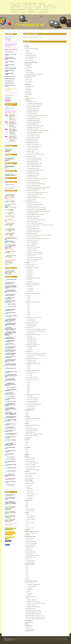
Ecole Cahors (30, 489)
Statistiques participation (31, 608)
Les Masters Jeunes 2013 (31, 562)
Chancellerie (28, 417)
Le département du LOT (30, 631)
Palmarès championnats (32, 600)
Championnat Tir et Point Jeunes (34, 180)
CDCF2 (29, 300)
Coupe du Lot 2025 (31, 333)
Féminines (27, 456)
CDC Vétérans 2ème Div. (32, 340)
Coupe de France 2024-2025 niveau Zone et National (37, 353)
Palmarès (28, 598)
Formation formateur (30, 478)
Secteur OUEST (29, 79)
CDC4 (29, 314)
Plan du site (15, 639)
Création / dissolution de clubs (32, 533)
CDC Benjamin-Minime (32, 346)
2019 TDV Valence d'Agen (31, 545)
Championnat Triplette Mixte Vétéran (34, 158)
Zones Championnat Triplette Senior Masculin (36, 204)
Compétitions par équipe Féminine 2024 (34, 364)
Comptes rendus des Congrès (32, 57)
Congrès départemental (29, 410)
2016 (27, 579)
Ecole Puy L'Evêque (31, 494)
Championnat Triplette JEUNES (33, 108)
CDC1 (29, 309)
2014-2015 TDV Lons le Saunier (32, 555)
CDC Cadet (30, 348)
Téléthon (27, 624)
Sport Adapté (28, 439)
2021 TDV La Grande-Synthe (32, 543)
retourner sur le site (38, 37)
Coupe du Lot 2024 (31, 357)
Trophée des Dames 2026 (31, 458)
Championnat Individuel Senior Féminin (35, 163)
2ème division (30, 271)
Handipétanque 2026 (30, 86)
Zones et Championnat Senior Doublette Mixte (36, 215)
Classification (29, 71)
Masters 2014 (29, 559)
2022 (27, 446)
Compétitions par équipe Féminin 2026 (33, 278)
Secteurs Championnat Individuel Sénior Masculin (37, 189)
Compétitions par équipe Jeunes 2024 (33, 370)
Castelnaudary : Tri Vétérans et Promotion (35, 254)
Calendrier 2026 (28, 84)
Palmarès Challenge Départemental (34, 607)
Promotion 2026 (29, 93)
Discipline (27, 454)
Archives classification (31, 72)
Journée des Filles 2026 (31, 459)
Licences (28, 69)
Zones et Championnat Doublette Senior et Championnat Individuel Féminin (41, 225)
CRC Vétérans (30, 336)
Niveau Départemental (32, 324)
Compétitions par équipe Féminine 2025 (34, 293)
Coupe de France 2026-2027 (32, 264)
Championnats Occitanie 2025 (32, 191)
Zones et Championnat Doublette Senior (35, 165)
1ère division (30, 269)
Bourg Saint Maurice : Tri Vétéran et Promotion (36, 155)
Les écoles (28, 487)
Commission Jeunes (30, 483)
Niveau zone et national (32, 362)
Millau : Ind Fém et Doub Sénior (34, 144)
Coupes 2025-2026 (30, 328)
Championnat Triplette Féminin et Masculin (35, 126)
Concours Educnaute (30, 482)
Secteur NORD (29, 81)
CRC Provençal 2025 (32, 319)
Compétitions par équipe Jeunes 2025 (33, 345)
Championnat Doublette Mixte (33, 124)
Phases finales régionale (32, 377)
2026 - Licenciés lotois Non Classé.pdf (13, 139)
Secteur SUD (29, 78)
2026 (27, 449)
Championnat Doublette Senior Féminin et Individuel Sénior (38, 131)
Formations (27, 471)
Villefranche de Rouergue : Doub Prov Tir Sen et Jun (37, 197)
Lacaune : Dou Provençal (32, 242)
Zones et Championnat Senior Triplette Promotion (36, 184)
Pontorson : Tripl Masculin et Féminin (35, 146)
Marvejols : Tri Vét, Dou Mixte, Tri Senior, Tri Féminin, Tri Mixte (39, 235)
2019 (27, 574)
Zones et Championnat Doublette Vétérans (35, 105)
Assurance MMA (29, 67)
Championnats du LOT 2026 (32, 102)
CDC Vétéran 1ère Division (33, 398)
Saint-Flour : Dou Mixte (32, 249)
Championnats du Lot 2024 (31, 201)
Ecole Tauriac (30, 492)
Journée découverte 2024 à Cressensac (33, 466)
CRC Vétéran (30, 396)
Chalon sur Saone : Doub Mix (33, 148)
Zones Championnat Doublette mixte (34, 186)
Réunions (30, 591)
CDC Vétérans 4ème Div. (32, 343)
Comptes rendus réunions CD (32, 55)
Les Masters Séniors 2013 (31, 561)
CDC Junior (30, 350)
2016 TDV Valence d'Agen (31, 552)
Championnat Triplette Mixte (33, 112)
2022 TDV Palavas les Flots (31, 542)
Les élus (28, 52)
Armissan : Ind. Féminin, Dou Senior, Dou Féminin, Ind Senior (39, 239)
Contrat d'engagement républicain (33, 49)
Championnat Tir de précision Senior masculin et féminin (38, 179)
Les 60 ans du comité (30, 61)
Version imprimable (8, 639)
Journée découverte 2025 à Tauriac (33, 463)
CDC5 (29, 316)
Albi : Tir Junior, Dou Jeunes (33, 244)
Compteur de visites (30, 629)
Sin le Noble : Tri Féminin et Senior (34, 247)
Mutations (28, 66)
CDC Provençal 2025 (32, 321)
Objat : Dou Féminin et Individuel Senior (35, 257)
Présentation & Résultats (32, 586)
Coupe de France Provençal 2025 (32, 322)
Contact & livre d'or (29, 626)
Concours (27, 96)
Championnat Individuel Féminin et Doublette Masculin (38, 115)
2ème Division (30, 288)
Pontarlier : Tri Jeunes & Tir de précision (35, 252)
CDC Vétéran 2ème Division (33, 400)
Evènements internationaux (30, 564)
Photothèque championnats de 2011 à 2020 (34, 612)
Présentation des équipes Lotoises (34, 584)
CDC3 (29, 312)
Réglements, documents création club (32, 531)
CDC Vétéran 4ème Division (33, 403)
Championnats (28, 100)
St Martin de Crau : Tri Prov (33, 150)
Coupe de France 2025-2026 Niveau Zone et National (37, 329)
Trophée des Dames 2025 (31, 461)
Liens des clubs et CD (29, 622)
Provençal (27, 513)
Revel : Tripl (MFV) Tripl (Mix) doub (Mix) (35, 194)
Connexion (65, 639)
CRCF (29, 297)
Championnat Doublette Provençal (34, 110)
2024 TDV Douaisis (30, 538)
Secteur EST (29, 83)
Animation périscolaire (31, 511)
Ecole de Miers (31, 495)
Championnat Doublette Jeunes (33, 172)
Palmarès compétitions (32, 605)
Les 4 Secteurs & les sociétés (30, 76)
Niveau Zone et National (32, 326)
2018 (27, 576)
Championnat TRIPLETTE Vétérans (34, 119)
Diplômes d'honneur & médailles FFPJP (34, 418)
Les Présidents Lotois (30, 59)
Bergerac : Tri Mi (31, 151)
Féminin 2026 (29, 90)
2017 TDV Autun (30, 550)
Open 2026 (29, 91)
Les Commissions (30, 54)
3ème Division (30, 290)
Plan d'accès (29, 627)
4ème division (30, 275)
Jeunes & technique (29, 480)
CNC (29, 304)
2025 (27, 412)
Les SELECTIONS (30, 499)
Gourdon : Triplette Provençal (33, 196)
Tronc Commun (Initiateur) (31, 473)
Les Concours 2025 (31, 523)
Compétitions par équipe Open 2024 (33, 379)
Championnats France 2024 (31, 245)
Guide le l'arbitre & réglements (32, 430)
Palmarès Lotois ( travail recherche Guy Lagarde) (36, 603)
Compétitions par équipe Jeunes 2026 (33, 283)
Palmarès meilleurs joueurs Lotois (34, 602)
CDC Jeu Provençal (31, 518)
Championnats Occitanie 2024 (32, 233)
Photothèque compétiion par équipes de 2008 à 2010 (36, 619)
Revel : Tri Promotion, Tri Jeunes (34, 237)
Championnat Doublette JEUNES (34, 120)
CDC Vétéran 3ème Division (33, 401)
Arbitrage (27, 424)
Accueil (27, 45)
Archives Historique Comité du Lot (32, 581)
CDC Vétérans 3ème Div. (32, 341)
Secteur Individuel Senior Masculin (34, 138)
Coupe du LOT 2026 (30, 266)
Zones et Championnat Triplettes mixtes (35, 167)
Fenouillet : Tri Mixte (32, 256)
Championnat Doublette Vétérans (34, 228)
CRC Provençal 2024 (32, 406)
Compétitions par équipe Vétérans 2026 (33, 285)
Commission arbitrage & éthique (32, 429)
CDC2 (29, 311)
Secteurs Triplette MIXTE (32, 114)
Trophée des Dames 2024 (31, 465)
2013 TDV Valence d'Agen (31, 557)
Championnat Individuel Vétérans (34, 230)
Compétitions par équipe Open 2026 (33, 268)
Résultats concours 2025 (31, 98)
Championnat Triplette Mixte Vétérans (35, 232)
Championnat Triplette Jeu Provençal (34, 127)
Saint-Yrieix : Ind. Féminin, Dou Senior (35, 259)
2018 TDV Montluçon (30, 547)
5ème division (30, 276)
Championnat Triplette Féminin (33, 168)
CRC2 (29, 307)
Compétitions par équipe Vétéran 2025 (33, 334)
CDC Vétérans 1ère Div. (32, 338)
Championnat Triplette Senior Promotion (35, 132)
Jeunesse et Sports (30, 420)
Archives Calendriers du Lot (31, 596)
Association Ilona (28, 620)
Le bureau (28, 50)
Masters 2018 (29, 549)
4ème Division (30, 292)
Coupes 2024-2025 (30, 352)
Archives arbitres (30, 437)
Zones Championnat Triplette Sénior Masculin (36, 170)
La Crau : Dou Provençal (32, 261)
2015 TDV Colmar (30, 554)
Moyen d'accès (30, 588)
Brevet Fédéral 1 (30, 475)
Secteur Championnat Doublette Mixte (35, 122)
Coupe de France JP (31, 516)
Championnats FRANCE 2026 (32, 141)
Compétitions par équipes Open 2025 (33, 302)
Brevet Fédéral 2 (30, 477)
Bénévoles (30, 595)
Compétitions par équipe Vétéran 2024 (33, 394)
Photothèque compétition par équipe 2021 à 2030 (35, 615)
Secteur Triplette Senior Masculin (34, 136)
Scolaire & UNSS (28, 501)
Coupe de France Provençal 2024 (32, 358)
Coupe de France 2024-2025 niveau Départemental (37, 355)
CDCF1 (29, 299)
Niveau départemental (32, 360)
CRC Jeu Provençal (31, 519)
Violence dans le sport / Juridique (31, 62)
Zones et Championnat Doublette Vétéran (35, 160)
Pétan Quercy (28, 535)
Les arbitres (29, 427)
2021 (27, 573)
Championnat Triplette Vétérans (33, 175)
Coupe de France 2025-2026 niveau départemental (37, 331)
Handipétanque (28, 448)
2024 (27, 413)
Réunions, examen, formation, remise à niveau (35, 434)
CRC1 (29, 305)
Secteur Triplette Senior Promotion (34, 134)
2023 (27, 415)
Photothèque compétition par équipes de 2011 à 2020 (36, 617)
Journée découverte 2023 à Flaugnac (33, 470)
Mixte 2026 (29, 88)
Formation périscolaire (31, 509)
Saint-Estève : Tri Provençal (33, 240)
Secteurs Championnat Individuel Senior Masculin (37, 208)
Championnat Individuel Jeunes (33, 162)
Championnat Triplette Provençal (34, 174)
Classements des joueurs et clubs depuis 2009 (34, 74)
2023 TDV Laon (29, 540)
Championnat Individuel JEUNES (34, 107)
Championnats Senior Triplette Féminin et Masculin (37, 209)
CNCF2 (29, 295)
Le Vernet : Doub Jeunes (32, 199)
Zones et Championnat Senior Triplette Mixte (36, 223)
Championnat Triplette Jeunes (33, 177)
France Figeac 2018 (30, 583)
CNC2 (29, 381)
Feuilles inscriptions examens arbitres (33, 425)
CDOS (28, 422)
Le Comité (27, 47)
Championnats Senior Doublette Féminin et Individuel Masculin (39, 211)
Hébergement (30, 590)
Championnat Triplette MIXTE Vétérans (35, 103)
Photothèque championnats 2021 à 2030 (34, 610)
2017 (27, 578)
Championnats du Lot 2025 (31, 156)
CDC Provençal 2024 (32, 408)
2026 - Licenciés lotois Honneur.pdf (13, 125)
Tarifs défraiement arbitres (31, 432)
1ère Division (30, 287)
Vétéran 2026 (29, 95)
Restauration (30, 593)
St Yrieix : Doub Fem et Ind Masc (34, 153)
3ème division (30, 273)
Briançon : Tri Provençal (32, 251)
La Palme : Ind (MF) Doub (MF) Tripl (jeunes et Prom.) (38, 192)
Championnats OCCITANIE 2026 (32, 139)
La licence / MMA (29, 64)
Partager (7, 545)
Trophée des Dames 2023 (31, 468)
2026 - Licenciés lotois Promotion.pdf (13, 132)
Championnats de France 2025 (32, 143)
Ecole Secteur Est (31, 490)
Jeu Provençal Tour (30, 528)
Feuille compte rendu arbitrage (32, 436)
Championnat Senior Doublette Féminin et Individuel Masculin (39, 187)
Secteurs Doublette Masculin (33, 117)
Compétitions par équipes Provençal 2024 (34, 405)
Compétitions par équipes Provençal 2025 (34, 317)
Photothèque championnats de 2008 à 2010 (34, 614)
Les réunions (30, 485)
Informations (28, 530)
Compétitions (28, 263)
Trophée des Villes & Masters (31, 537)
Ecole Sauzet (30, 497)
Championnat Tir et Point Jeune (33, 129)
